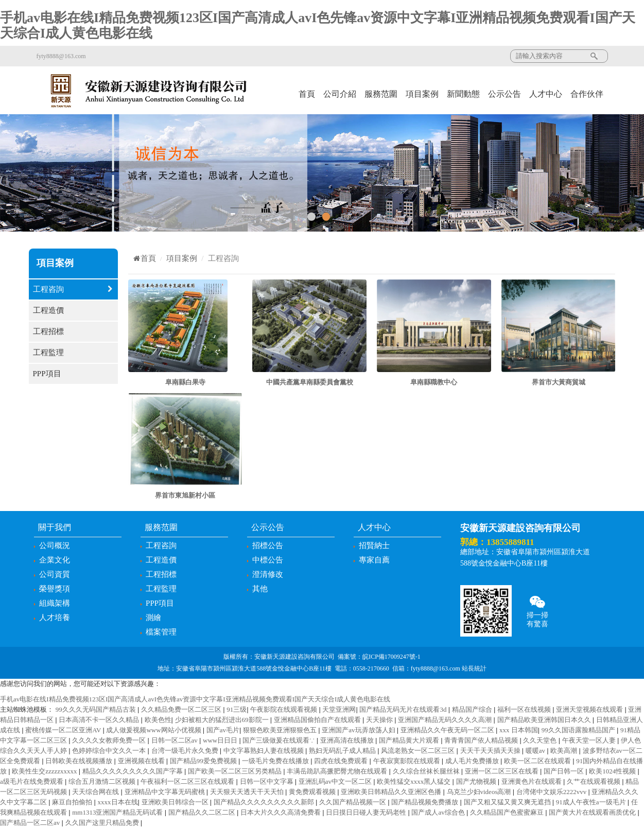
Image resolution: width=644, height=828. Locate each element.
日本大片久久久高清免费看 (281, 812)
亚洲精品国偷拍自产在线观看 (318, 720)
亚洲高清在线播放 (348, 740)
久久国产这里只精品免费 (103, 823)
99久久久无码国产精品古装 (97, 709)
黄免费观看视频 (313, 792)
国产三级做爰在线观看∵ (279, 740)
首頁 (307, 94)
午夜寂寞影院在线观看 (407, 761)
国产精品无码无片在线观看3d (404, 709)
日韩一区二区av (176, 740)
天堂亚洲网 (339, 709)
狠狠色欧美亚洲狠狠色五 (281, 730)
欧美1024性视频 (613, 771)
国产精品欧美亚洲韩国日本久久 (545, 720)
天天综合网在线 (96, 792)
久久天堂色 (541, 740)
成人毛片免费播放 (473, 761)
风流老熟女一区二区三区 (419, 751)
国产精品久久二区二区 (203, 812)
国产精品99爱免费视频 (204, 761)
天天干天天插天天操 (491, 751)
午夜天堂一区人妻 (590, 740)
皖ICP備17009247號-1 (391, 657)
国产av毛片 (223, 730)
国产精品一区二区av (31, 823)
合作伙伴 (587, 94)
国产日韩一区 (564, 771)
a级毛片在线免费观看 (32, 781)
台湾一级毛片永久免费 (186, 751)
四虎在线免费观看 (342, 761)
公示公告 (504, 94)
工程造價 (73, 311)
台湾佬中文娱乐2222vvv (552, 792)
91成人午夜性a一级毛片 (592, 802)
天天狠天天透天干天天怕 (248, 792)
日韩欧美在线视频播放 (80, 761)
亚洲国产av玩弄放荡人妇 (359, 730)
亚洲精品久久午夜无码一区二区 (448, 730)
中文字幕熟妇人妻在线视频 (264, 751)
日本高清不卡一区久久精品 (100, 720)
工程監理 (73, 353)
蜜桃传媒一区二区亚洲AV (64, 730)
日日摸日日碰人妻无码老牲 (367, 812)
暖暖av (536, 751)
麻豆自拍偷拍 (73, 802)
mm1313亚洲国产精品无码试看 (118, 812)
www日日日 (221, 740)
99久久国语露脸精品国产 (579, 730)
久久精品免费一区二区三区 (182, 709)
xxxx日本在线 (118, 802)
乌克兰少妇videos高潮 (480, 792)
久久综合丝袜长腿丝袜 (427, 771)
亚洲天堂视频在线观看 (590, 709)
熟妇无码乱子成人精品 (343, 751)
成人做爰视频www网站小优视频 (154, 730)
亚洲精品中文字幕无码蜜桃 (166, 792)
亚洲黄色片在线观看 (532, 781)
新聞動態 (463, 94)
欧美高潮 (564, 751)
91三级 (237, 709)
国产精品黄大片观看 (410, 740)
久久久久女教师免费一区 (110, 740)
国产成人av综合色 (439, 812)
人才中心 (546, 94)
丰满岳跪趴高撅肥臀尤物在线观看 (338, 771)
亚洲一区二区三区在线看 (502, 771)
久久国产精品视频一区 (353, 802)
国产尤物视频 (477, 781)
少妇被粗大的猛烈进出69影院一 (223, 720)
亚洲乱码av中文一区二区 (336, 781)
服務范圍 (381, 94)
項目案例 (422, 94)
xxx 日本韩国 (519, 730)
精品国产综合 (473, 709)
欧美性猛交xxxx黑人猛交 (414, 781)
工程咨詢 (73, 289)
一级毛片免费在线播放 (276, 761)
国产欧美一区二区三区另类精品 (236, 771)
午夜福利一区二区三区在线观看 (188, 781)
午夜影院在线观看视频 (284, 709)
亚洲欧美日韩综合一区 (176, 802)
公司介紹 (340, 94)
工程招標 (73, 332)
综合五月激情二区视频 (103, 781)
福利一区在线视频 (525, 709)
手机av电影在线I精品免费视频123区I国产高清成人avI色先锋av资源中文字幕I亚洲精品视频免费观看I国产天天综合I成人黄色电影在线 (195, 699)
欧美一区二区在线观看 (538, 761)
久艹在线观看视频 (594, 781)
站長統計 (474, 668)
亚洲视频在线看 (142, 761)
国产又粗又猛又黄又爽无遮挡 (508, 802)
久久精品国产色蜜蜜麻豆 (508, 812)
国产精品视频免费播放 (425, 802)
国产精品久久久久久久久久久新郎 (265, 802)
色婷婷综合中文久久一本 (110, 751)
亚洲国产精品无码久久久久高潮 (446, 720)
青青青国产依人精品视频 (482, 740)
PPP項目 (73, 374)
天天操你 (380, 720)
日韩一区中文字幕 (267, 781)
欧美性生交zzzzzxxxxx (45, 771)
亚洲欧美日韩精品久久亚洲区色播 (392, 792)
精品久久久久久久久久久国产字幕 (133, 771)
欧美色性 (158, 720)
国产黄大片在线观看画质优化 (593, 812)
